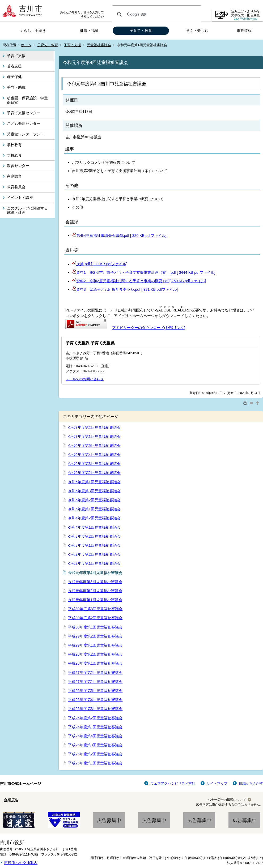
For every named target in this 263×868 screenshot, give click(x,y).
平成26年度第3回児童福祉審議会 (95, 709)
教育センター (18, 166)
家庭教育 (14, 176)
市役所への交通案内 (21, 863)
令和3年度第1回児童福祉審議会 (94, 545)
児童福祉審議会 (99, 45)
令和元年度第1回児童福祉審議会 (95, 600)
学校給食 (14, 155)
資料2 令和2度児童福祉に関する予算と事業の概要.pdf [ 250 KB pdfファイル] (139, 281)
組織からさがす (251, 783)
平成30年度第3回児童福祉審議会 (95, 609)
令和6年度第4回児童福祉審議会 (94, 455)
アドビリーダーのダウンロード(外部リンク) (149, 328)
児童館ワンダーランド (26, 134)
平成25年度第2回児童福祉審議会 (95, 754)
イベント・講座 (20, 198)
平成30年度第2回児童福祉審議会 (95, 618)
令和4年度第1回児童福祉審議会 (94, 527)
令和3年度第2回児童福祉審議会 (94, 536)
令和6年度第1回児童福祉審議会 (94, 482)
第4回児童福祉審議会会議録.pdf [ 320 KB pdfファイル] (119, 236)
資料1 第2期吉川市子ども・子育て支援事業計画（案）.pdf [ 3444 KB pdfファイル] (144, 272)
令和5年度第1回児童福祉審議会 (94, 509)
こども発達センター (24, 123)
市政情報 (244, 31)
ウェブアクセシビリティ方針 (173, 783)
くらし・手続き (33, 31)
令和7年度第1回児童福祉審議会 (94, 437)
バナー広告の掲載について (227, 800)
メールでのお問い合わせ (85, 379)
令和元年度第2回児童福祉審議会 (95, 591)
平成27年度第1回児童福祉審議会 (95, 682)
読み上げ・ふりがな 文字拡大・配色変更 (245, 15)
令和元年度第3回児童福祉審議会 (95, 582)
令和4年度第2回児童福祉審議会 (94, 518)
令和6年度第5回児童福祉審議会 (94, 446)
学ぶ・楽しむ (197, 31)
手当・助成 (16, 87)
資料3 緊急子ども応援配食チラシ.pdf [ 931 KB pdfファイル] (125, 289)
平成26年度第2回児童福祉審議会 (95, 718)
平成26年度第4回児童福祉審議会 (95, 700)
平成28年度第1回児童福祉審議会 (95, 663)
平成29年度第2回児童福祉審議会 (95, 636)
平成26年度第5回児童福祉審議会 (95, 691)
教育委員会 (16, 187)
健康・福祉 (89, 31)
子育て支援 (72, 45)
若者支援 (14, 66)
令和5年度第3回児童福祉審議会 (94, 491)
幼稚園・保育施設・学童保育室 (27, 100)
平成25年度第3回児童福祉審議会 (95, 745)
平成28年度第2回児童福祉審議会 (95, 654)
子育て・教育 (141, 31)
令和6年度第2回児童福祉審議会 (94, 473)
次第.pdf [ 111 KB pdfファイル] (100, 264)
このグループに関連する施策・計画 (27, 210)
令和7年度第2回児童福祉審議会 (94, 427)
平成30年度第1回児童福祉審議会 (95, 627)
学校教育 (14, 145)
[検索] (156, 14)
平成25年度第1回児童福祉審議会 (95, 763)
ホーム (26, 45)
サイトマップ (217, 783)
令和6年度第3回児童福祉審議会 (94, 464)
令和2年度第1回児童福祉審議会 (94, 563)
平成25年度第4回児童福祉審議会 (95, 736)
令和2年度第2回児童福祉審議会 (94, 554)
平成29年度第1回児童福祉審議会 (95, 645)
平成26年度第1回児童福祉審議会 (95, 727)
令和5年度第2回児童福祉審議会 (94, 500)
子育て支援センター (24, 113)
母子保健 (14, 77)
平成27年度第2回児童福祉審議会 (95, 673)
